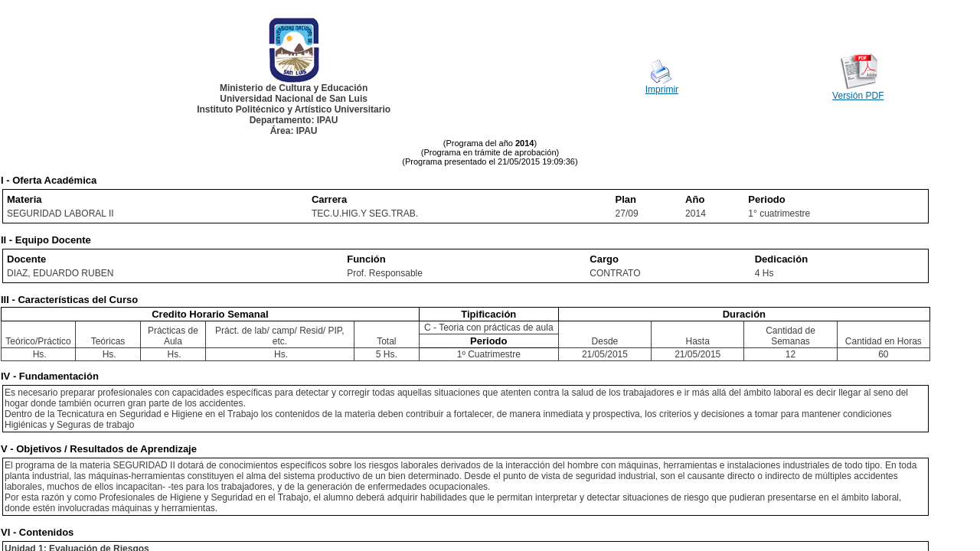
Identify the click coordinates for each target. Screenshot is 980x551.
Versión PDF (858, 96)
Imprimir (662, 90)
